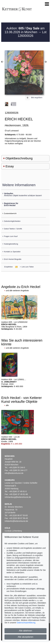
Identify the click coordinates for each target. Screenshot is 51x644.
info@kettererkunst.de (14, 473)
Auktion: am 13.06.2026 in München (25, 30)
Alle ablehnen (26, 631)
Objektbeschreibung (19, 158)
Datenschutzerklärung (26, 623)
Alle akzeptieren (26, 637)
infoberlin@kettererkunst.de (16, 521)
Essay (10, 166)
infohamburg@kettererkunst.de (18, 497)
